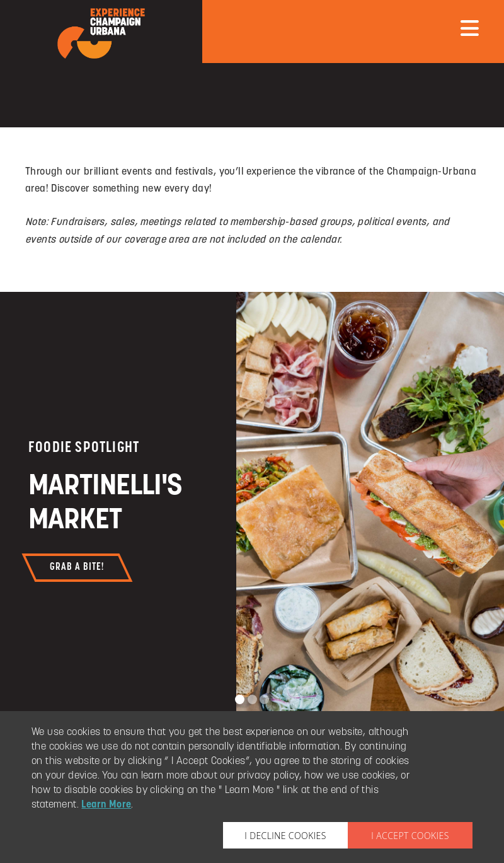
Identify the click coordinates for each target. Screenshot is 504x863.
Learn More (106, 805)
